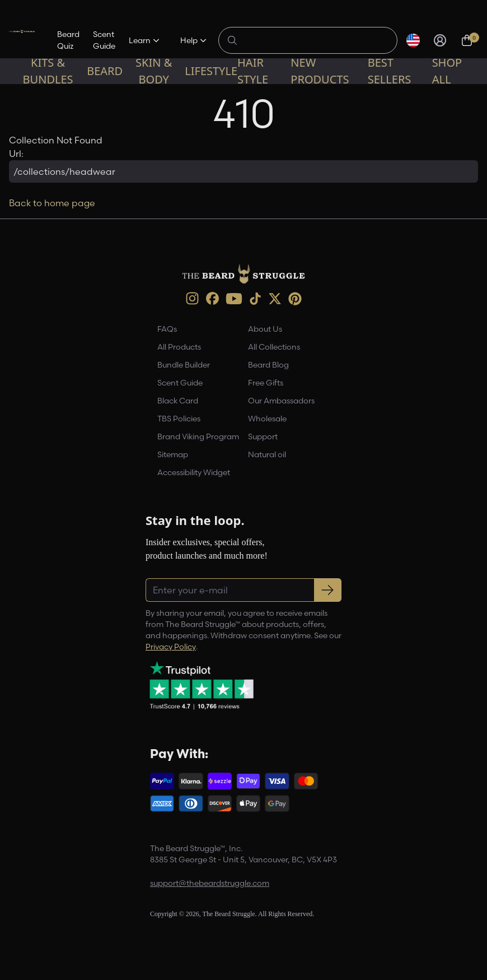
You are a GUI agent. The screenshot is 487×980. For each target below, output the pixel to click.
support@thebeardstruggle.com (210, 883)
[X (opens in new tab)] (275, 299)
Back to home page (52, 203)
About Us (265, 329)
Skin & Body (154, 71)
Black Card (178, 401)
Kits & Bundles (48, 71)
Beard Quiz (68, 40)
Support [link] (263, 436)
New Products (320, 71)
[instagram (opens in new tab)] (192, 298)
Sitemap (173, 454)
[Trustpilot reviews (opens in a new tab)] (202, 685)
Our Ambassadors (281, 401)
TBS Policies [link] (179, 419)
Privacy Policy (171, 647)
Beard (105, 71)
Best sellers (390, 71)
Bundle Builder (184, 365)
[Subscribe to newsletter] (328, 590)
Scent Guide (104, 40)
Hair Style (253, 71)
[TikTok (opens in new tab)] (255, 299)
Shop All (447, 71)
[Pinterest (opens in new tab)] (295, 299)
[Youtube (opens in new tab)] (234, 299)
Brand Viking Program (198, 436)
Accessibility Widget (194, 472)
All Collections (274, 347)
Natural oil (267, 454)
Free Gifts (266, 383)
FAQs (167, 329)
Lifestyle (211, 71)
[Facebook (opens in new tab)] (212, 298)
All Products (179, 347)
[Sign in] (440, 40)
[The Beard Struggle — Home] (22, 40)
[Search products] (314, 40)
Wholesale (267, 419)
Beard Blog (268, 365)
